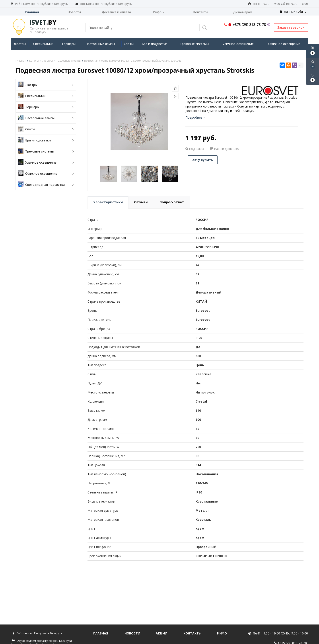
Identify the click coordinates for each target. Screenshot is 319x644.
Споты (129, 44)
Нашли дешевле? (225, 149)
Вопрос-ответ (172, 202)
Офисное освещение (284, 44)
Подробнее (195, 117)
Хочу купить (203, 160)
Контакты (201, 12)
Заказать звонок (291, 27)
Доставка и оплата (116, 12)
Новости (74, 12)
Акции (161, 633)
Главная (32, 12)
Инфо (159, 12)
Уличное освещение (238, 44)
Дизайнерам (243, 12)
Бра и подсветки (155, 44)
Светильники (43, 44)
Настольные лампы (100, 44)
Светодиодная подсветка (46, 185)
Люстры (20, 44)
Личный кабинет (294, 12)
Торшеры (69, 44)
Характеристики (108, 202)
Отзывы (141, 202)
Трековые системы (194, 44)
